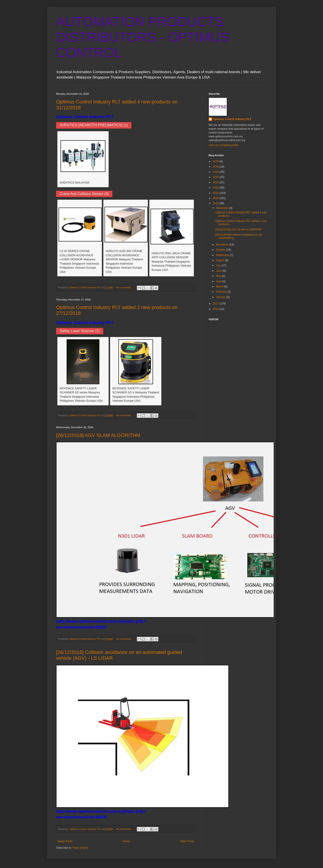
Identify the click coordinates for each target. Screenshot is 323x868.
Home (126, 841)
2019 (216, 198)
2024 (216, 172)
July (219, 265)
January (221, 297)
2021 (216, 188)
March (220, 287)
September (223, 255)
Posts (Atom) (80, 848)
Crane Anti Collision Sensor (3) (84, 194)
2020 (216, 193)
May (219, 276)
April (219, 281)
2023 (216, 177)
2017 (216, 304)
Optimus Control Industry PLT (85, 117)
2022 (216, 182)
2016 (216, 309)
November (223, 245)
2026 (216, 161)
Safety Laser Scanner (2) (80, 331)
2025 (216, 167)
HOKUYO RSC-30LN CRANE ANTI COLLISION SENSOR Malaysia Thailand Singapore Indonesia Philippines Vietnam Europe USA (171, 262)
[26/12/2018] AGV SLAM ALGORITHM (98, 435)
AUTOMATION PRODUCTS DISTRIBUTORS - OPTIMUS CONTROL (143, 37)
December (223, 208)
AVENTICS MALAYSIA (75, 183)
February (222, 292)
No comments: (124, 287)
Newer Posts (65, 841)
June (219, 271)
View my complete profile (224, 145)
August (221, 260)
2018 (216, 203)
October (221, 250)
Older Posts (187, 841)
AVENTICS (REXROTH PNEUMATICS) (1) (94, 125)
